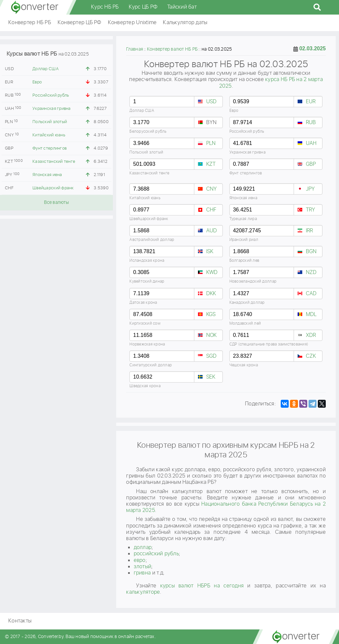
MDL (311, 315)
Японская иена (47, 175)
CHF (211, 210)
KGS (211, 315)
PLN (211, 143)
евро (140, 560)
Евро (37, 82)
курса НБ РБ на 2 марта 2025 (271, 83)
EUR (311, 102)
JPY (311, 189)
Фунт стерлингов (49, 148)
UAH (311, 143)
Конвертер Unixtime (132, 23)
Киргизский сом (145, 323)
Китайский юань (49, 135)
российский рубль (156, 554)
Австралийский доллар (152, 240)
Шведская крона (145, 386)
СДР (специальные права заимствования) (269, 344)
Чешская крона (244, 365)
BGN (311, 252)
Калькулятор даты (185, 23)
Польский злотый (50, 122)
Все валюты (56, 203)
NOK (212, 335)
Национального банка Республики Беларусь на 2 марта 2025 (226, 507)
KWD (212, 273)
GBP (311, 164)
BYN (212, 123)
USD (212, 102)
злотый (143, 567)
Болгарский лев (244, 261)
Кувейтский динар (147, 281)
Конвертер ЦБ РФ (79, 23)
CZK (311, 356)
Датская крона (143, 303)
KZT (211, 164)
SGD (212, 356)
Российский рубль (51, 95)
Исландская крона (147, 261)
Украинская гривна (51, 109)
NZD (311, 273)
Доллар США (46, 69)
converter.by (35, 7)
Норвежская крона (147, 344)
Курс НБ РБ (105, 7)
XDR (311, 335)
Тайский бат (182, 7)
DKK (211, 294)
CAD (311, 294)
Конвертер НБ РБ (30, 23)
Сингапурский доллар (151, 365)
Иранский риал (244, 240)
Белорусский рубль (148, 132)
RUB (311, 123)
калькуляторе (143, 592)
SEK (211, 377)
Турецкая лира (243, 219)
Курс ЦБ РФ (143, 7)
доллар (143, 548)
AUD (212, 231)
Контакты (20, 621)
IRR (310, 231)
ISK (210, 252)
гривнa (142, 573)
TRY (311, 210)
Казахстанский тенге (54, 162)
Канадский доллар (247, 303)
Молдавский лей (245, 323)
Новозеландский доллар (253, 281)
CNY (212, 189)
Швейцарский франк (53, 188)
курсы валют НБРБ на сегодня (202, 586)
